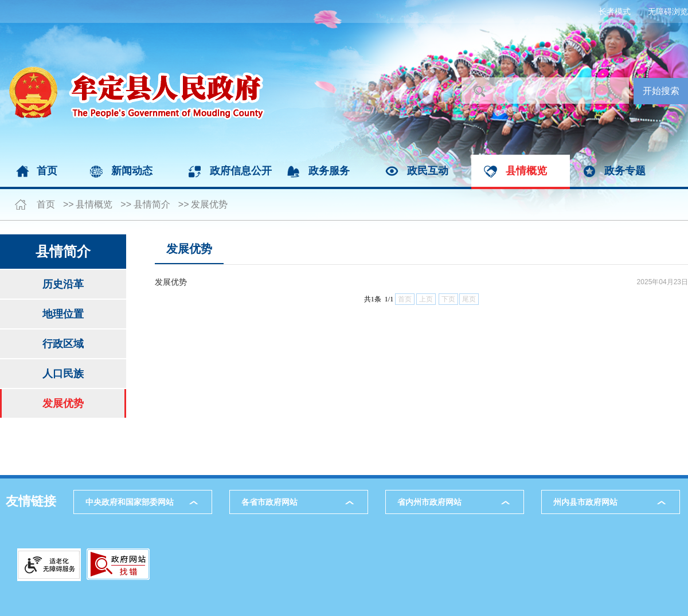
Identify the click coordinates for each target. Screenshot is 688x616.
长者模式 (615, 11)
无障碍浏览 (668, 11)
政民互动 (428, 171)
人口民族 (63, 374)
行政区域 (63, 344)
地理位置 (63, 314)
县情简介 (152, 204)
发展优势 (209, 204)
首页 (47, 171)
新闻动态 (132, 171)
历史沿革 (63, 284)
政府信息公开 (241, 171)
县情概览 (526, 171)
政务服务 (329, 171)
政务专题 (625, 171)
